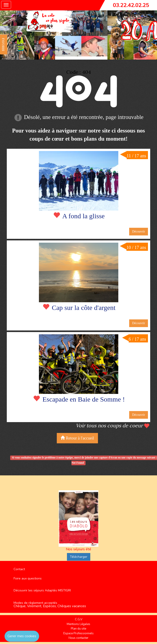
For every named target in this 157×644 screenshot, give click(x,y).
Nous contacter (78, 638)
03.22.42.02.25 (131, 5)
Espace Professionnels (78, 633)
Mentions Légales (78, 624)
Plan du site (78, 629)
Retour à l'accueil (77, 438)
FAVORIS (3, 44)
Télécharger (79, 557)
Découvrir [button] (139, 231)
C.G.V (79, 619)
